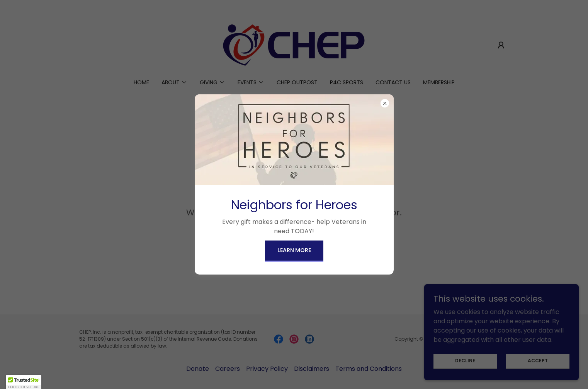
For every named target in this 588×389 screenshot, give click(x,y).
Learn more (294, 250)
